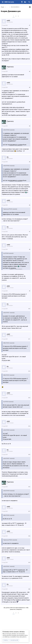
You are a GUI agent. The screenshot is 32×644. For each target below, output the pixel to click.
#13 (29, 398)
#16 (29, 487)
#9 (30, 291)
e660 (8, 21)
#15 (29, 455)
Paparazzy (10, 67)
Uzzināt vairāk (14, 640)
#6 (30, 205)
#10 (29, 309)
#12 (29, 371)
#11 (29, 339)
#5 (30, 162)
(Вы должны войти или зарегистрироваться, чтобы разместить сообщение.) (16, 609)
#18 (29, 536)
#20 (29, 589)
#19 (29, 563)
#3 (30, 87)
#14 (29, 426)
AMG (8, 286)
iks (8, 157)
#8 (30, 249)
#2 (30, 71)
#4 (30, 126)
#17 (29, 511)
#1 (30, 25)
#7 (30, 232)
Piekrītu (6, 640)
